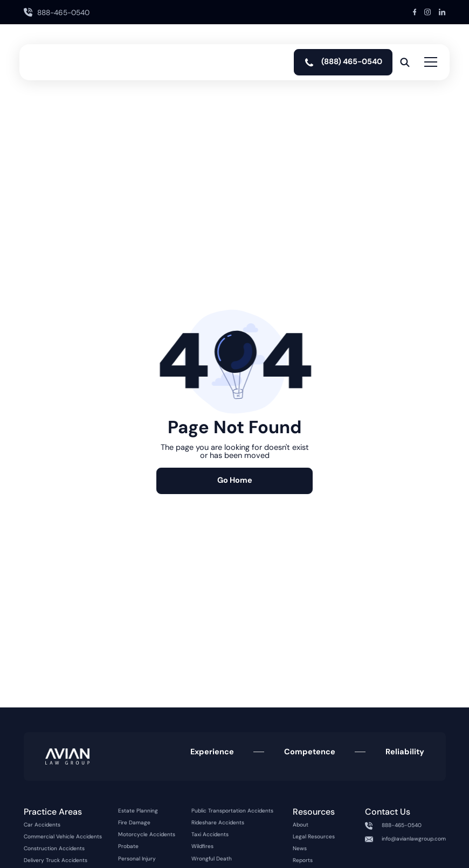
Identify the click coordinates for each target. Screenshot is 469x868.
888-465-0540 (402, 825)
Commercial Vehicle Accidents (63, 837)
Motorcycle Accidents (147, 835)
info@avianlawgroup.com (414, 839)
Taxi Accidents (210, 835)
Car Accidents (42, 825)
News (300, 849)
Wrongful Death (212, 859)
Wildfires (202, 846)
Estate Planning (138, 811)
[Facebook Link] (415, 12)
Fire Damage (134, 823)
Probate (128, 846)
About (301, 825)
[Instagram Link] (427, 12)
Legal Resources (314, 837)
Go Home (235, 480)
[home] (57, 62)
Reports (303, 860)
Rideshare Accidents (218, 823)
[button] (429, 62)
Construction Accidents (54, 849)
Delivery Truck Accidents (56, 860)
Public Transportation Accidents (232, 811)
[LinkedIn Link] (442, 12)
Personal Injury (137, 859)
